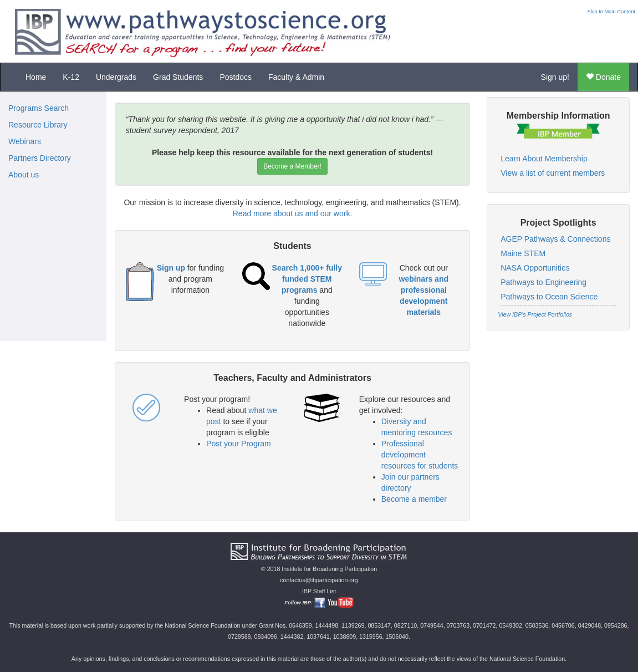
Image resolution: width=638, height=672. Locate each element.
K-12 (71, 77)
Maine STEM (523, 253)
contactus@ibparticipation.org (319, 580)
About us (24, 175)
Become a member (414, 499)
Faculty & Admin (296, 77)
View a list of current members (553, 173)
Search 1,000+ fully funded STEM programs (307, 279)
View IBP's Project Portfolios (535, 314)
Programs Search (39, 108)
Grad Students (178, 77)
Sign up (171, 268)
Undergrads (116, 77)
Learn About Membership (544, 159)
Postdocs (236, 77)
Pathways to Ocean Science (549, 297)
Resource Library (38, 125)
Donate (603, 77)
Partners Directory (40, 158)
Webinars (25, 141)
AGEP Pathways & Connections (555, 239)
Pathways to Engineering (543, 282)
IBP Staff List (319, 591)
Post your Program (239, 444)
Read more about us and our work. (293, 213)
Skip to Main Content (611, 12)
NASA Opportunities (535, 268)
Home (36, 77)
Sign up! (555, 77)
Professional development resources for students (420, 455)
